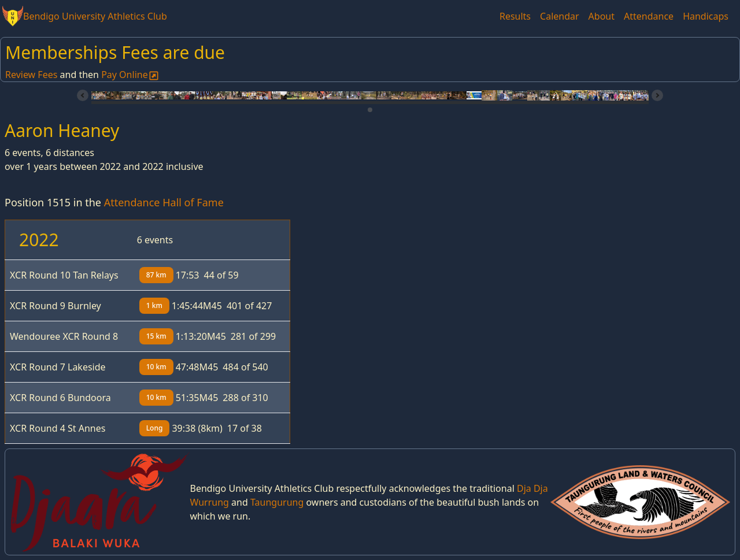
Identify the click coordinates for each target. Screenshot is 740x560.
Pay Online (130, 75)
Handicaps (706, 16)
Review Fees (31, 75)
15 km (156, 336)
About (602, 16)
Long (155, 428)
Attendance (649, 16)
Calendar (560, 16)
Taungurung (277, 502)
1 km (154, 305)
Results (515, 16)
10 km (156, 367)
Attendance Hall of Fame (164, 202)
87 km (156, 275)
